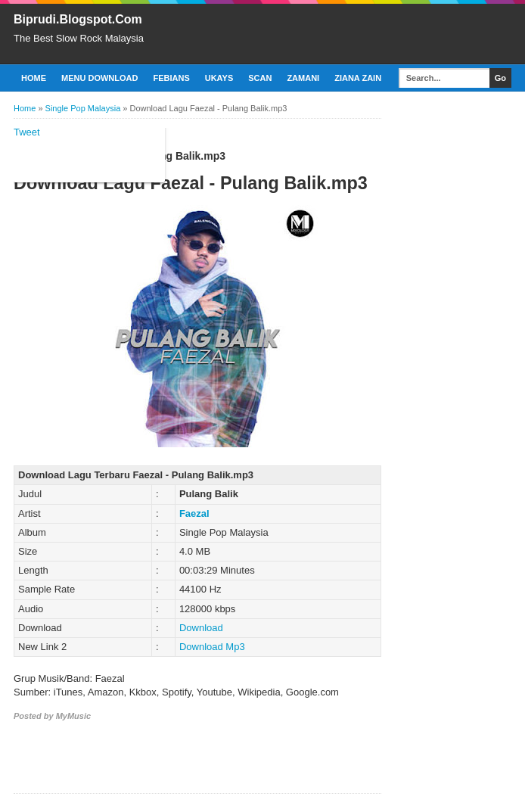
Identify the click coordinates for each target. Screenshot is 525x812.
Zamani (303, 78)
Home (34, 78)
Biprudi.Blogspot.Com (78, 19)
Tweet (27, 132)
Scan (260, 78)
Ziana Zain (358, 78)
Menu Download (99, 78)
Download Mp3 (212, 647)
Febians (171, 78)
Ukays (219, 78)
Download (201, 628)
